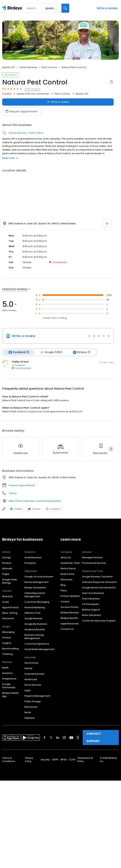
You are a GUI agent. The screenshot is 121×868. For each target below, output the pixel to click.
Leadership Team (70, 563)
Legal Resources (70, 624)
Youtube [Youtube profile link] (34, 509)
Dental (28, 668)
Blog (63, 585)
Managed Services (92, 557)
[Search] (65, 8)
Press (64, 591)
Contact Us (67, 629)
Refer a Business (92, 615)
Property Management (37, 696)
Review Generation (35, 588)
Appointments (11, 607)
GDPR (55, 760)
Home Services (28, 67)
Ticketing (7, 654)
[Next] (111, 449)
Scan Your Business (93, 593)
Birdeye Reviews (70, 613)
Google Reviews (34, 618)
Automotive (31, 663)
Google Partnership (9, 686)
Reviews (7, 563)
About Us (66, 557)
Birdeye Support (91, 610)
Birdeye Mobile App (10, 695)
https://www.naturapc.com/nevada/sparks (35, 501)
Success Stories (70, 607)
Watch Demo (68, 568)
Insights (7, 643)
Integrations (9, 679)
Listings (7, 557)
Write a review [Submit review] (58, 102)
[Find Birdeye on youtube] (71, 737)
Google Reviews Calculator (97, 577)
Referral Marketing (35, 607)
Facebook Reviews (35, 629)
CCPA (72, 760)
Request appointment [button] (22, 485)
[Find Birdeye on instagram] (64, 737)
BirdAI (5, 668)
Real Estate (31, 707)
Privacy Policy (29, 760)
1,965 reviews (32, 89)
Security (45, 760)
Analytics (7, 673)
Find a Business (91, 599)
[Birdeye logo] (13, 8)
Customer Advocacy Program (99, 621)
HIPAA (64, 760)
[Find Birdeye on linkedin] (58, 737)
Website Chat (33, 613)
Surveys (7, 638)
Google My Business (36, 624)
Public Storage (33, 701)
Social (6, 602)
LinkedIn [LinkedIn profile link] (16, 509)
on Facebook (18, 365)
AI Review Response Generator (99, 582)
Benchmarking (10, 649)
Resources (66, 579)
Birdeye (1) (82, 352)
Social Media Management (40, 649)
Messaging (8, 632)
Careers (65, 602)
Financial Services (34, 674)
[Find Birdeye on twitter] (51, 737)
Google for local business (39, 577)
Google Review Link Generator (99, 588)
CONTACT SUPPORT (94, 737)
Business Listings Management (34, 637)
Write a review (107, 8)
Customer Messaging (37, 602)
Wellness (30, 718)
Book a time (67, 574)
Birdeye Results (69, 618)
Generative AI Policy (85, 760)
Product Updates (70, 596)
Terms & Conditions (9, 760)
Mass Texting (10, 613)
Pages (6, 574)
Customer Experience (37, 644)
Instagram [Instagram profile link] (53, 509)
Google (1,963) (51, 352)
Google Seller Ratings (10, 581)
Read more (10, 158)
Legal (27, 690)
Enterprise (30, 563)
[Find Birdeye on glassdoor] (78, 737)
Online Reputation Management (35, 595)
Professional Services (94, 563)
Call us (13, 493)
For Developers (91, 604)
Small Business (33, 557)
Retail (28, 712)
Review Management (37, 582)
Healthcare (31, 679)
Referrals (7, 568)
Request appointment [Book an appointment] (22, 111)
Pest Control (49, 67)
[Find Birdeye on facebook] (45, 737)
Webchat (7, 596)
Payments (8, 618)
